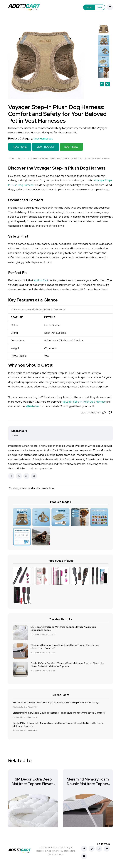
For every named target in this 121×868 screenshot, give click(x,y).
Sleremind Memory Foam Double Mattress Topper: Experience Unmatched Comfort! (65, 646)
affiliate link (32, 406)
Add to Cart (41, 280)
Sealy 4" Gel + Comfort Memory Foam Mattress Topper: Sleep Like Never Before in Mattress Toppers (67, 665)
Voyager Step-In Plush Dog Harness (84, 401)
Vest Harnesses (43, 138)
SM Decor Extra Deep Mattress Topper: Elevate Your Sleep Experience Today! (63, 628)
